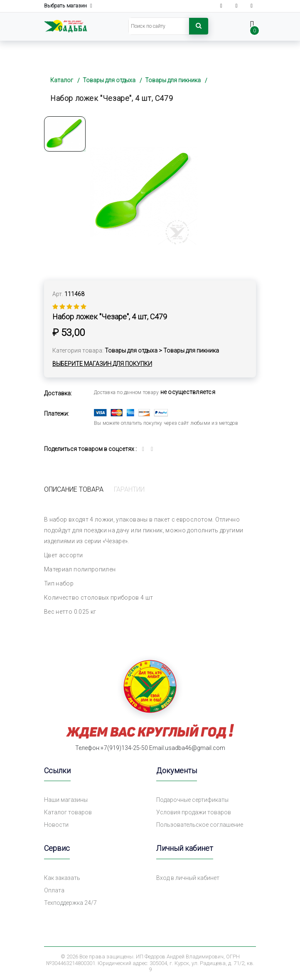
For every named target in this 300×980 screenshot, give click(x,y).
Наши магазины (66, 800)
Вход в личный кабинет (188, 878)
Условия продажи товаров (194, 812)
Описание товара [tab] (74, 489)
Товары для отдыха (109, 80)
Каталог (62, 80)
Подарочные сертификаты (192, 800)
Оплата (54, 890)
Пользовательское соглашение (200, 825)
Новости (56, 825)
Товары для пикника (173, 80)
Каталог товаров (68, 812)
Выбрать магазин (68, 6)
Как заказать (62, 878)
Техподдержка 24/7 (70, 903)
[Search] (159, 26)
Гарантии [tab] (129, 489)
